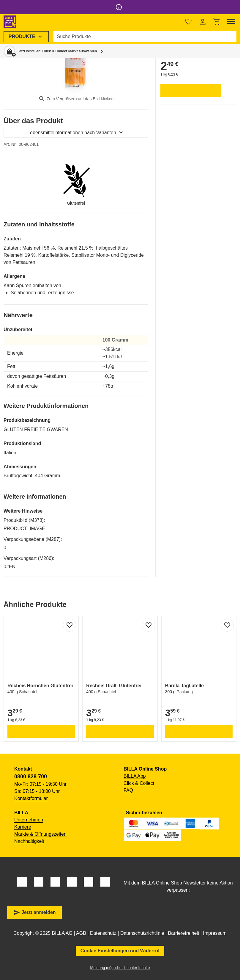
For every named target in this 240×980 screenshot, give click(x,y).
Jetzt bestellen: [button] (57, 51)
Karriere (23, 827)
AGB (81, 933)
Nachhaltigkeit (29, 841)
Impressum (215, 933)
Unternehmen (29, 820)
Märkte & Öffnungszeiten (40, 834)
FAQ (128, 790)
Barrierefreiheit (184, 933)
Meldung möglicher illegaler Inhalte (120, 968)
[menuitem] (26, 37)
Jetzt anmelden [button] (34, 912)
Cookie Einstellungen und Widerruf (120, 951)
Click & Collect (139, 783)
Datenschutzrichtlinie (142, 933)
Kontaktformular (31, 798)
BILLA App (135, 776)
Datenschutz (103, 933)
